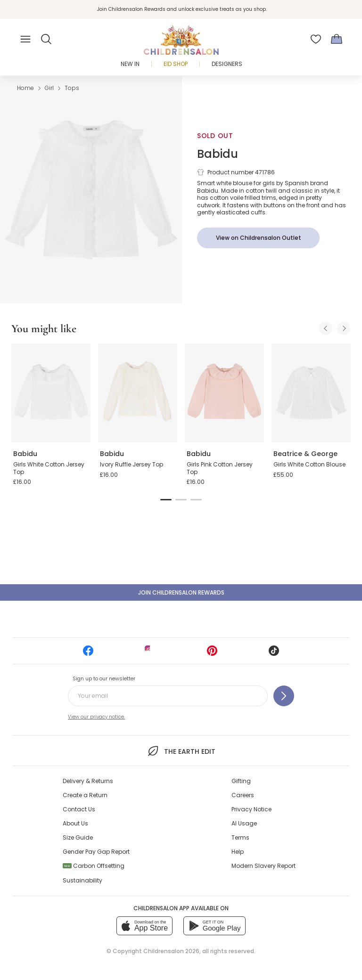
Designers (227, 64)
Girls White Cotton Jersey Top (49, 468)
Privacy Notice (251, 809)
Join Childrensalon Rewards (181, 592)
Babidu (218, 154)
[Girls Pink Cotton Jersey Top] (224, 393)
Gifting (241, 781)
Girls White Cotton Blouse (309, 464)
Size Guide (78, 837)
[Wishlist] (316, 39)
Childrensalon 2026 (171, 951)
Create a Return (85, 795)
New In (130, 64)
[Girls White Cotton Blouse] (311, 393)
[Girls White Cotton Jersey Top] (51, 393)
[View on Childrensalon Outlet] (258, 238)
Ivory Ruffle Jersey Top (132, 464)
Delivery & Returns (88, 781)
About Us (75, 823)
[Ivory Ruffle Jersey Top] (138, 393)
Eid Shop (176, 64)
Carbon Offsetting (94, 866)
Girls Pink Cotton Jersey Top (220, 468)
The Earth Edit (181, 751)
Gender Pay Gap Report (96, 852)
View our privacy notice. (96, 717)
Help (238, 852)
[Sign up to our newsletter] (284, 696)
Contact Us (79, 809)
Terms (240, 837)
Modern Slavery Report (263, 866)
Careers (243, 795)
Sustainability (82, 880)
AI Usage (244, 823)
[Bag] (337, 39)
